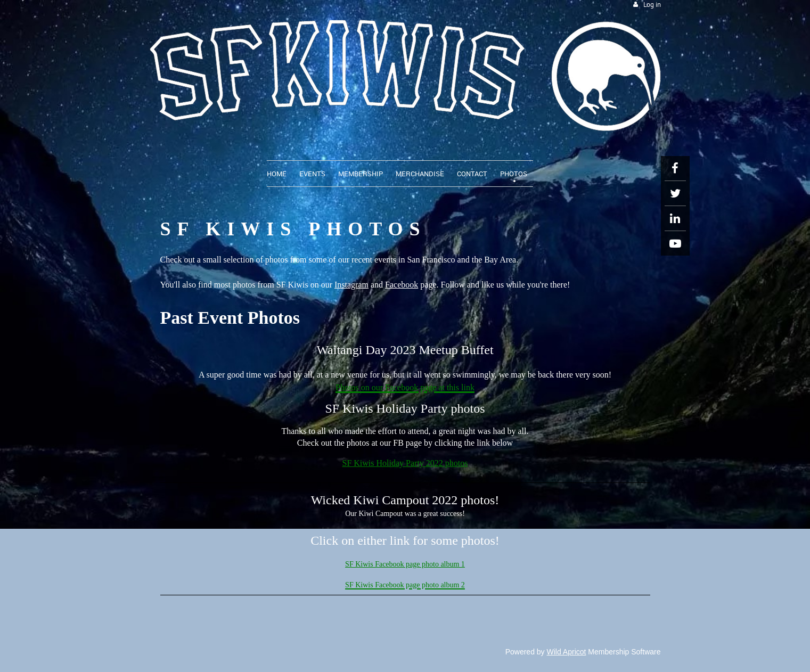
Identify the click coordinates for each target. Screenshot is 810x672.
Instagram (351, 285)
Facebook (402, 285)
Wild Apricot (567, 652)
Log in (652, 5)
